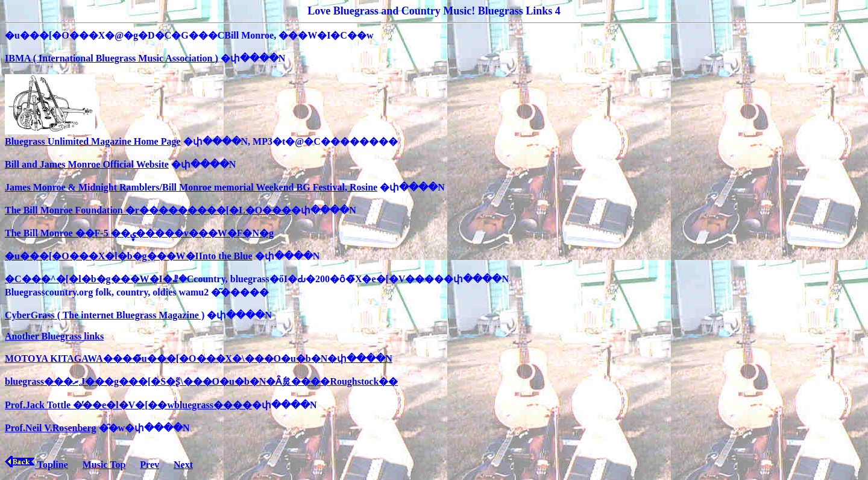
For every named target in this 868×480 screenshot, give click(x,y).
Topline (36, 465)
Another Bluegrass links (54, 336)
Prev (149, 465)
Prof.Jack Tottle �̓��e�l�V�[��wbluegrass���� (128, 405)
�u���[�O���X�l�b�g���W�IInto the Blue (129, 256)
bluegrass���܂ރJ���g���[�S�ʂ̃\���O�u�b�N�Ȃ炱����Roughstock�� (201, 381)
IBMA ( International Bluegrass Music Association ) (112, 58)
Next (183, 465)
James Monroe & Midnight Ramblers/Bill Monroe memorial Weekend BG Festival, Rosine (191, 187)
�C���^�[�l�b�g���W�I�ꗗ (92, 279)
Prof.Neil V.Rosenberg (51, 428)
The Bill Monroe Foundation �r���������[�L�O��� (148, 210)
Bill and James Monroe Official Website (87, 164)
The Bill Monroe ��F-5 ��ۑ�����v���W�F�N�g (139, 233)
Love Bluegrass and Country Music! (391, 11)
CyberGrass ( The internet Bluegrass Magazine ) (105, 315)
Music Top (104, 465)
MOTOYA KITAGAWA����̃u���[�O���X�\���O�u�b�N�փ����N (199, 358)
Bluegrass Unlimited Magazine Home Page (93, 136)
